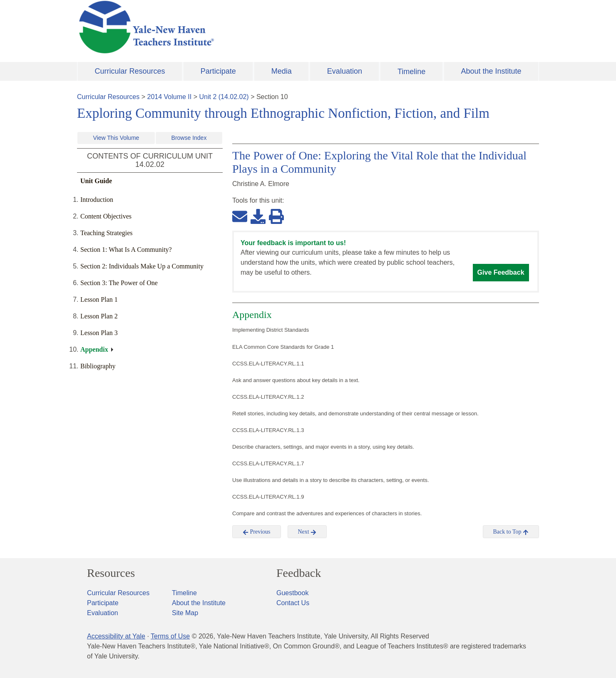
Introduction (97, 200)
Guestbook (292, 593)
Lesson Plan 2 (99, 316)
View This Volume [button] (116, 138)
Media (282, 71)
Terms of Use (170, 636)
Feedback (299, 573)
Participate (218, 71)
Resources (111, 573)
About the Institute (491, 71)
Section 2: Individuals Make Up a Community (142, 266)
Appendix (94, 349)
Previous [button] (257, 532)
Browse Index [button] (189, 138)
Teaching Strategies (107, 233)
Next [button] (307, 532)
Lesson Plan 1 (99, 299)
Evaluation (345, 71)
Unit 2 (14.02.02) (224, 97)
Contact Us (293, 603)
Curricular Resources (130, 71)
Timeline (411, 72)
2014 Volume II (170, 97)
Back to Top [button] (511, 532)
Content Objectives (106, 216)
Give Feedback (501, 272)
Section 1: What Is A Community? (126, 250)
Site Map (185, 613)
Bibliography (98, 366)
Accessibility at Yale (116, 636)
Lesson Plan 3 (99, 333)
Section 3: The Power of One (119, 283)
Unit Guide (96, 181)
